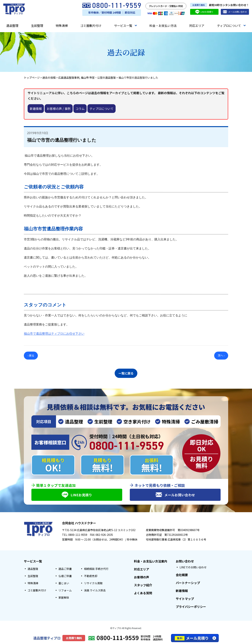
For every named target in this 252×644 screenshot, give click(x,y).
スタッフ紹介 (143, 585)
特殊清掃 (62, 26)
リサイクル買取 (93, 583)
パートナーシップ (188, 583)
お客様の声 (142, 577)
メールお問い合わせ (235, 12)
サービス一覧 (126, 26)
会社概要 (182, 575)
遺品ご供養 (65, 569)
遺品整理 (12, 26)
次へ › (221, 355)
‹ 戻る (31, 355)
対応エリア (197, 26)
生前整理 (37, 26)
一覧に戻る (126, 373)
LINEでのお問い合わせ (193, 567)
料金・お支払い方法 (163, 26)
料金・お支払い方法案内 (151, 561)
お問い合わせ (185, 561)
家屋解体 (64, 598)
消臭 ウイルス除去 (95, 590)
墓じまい (64, 583)
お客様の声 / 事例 (59, 109)
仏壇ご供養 (65, 576)
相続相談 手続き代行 (96, 569)
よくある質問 (143, 593)
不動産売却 (91, 576)
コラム (80, 109)
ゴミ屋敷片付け (91, 26)
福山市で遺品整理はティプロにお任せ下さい (54, 333)
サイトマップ (185, 599)
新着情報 (36, 109)
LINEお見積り (204, 12)
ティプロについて (231, 26)
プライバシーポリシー (191, 607)
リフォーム (65, 590)
